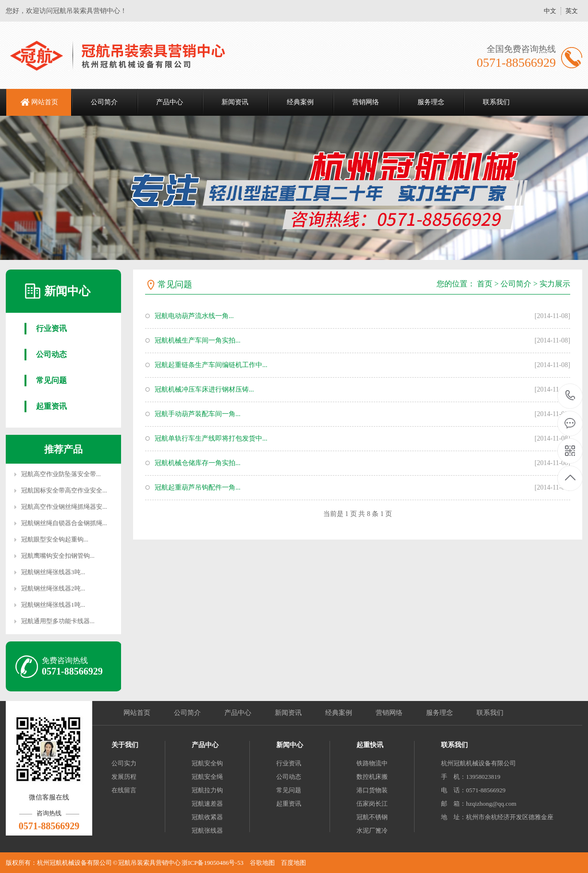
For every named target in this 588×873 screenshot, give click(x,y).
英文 (572, 11)
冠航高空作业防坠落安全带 (59, 474)
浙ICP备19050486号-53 (213, 863)
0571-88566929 (570, 396)
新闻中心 (290, 745)
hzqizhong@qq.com (491, 804)
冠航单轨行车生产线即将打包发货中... (211, 438)
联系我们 (496, 102)
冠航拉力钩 (207, 790)
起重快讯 (370, 745)
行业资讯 (51, 328)
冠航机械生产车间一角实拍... (198, 340)
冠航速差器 (207, 804)
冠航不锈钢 (372, 817)
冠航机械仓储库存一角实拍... (198, 463)
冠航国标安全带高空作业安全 (62, 490)
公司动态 (51, 354)
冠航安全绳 (207, 777)
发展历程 (124, 777)
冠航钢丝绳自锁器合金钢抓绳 (62, 523)
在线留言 (124, 790)
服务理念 (431, 102)
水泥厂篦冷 (372, 830)
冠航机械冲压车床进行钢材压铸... (204, 389)
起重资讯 (51, 406)
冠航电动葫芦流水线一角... (194, 316)
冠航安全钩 (207, 763)
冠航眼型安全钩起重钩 (52, 539)
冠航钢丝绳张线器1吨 (51, 605)
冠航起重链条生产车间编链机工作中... (211, 365)
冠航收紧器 (207, 817)
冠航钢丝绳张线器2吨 (51, 588)
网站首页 (45, 102)
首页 (485, 284)
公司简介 (104, 102)
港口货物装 (372, 790)
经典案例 (300, 102)
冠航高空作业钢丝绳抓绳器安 (62, 507)
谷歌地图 (262, 863)
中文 (550, 11)
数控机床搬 (372, 777)
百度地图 (294, 863)
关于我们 (125, 745)
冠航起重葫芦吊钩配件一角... (198, 487)
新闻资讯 (235, 102)
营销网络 (366, 102)
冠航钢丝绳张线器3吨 (51, 572)
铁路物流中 (372, 763)
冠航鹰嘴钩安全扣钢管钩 (55, 556)
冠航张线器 (207, 830)
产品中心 (170, 102)
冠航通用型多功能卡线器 (55, 621)
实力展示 (555, 284)
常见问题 (51, 380)
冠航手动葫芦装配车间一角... (198, 414)
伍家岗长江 (372, 804)
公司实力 (124, 763)
